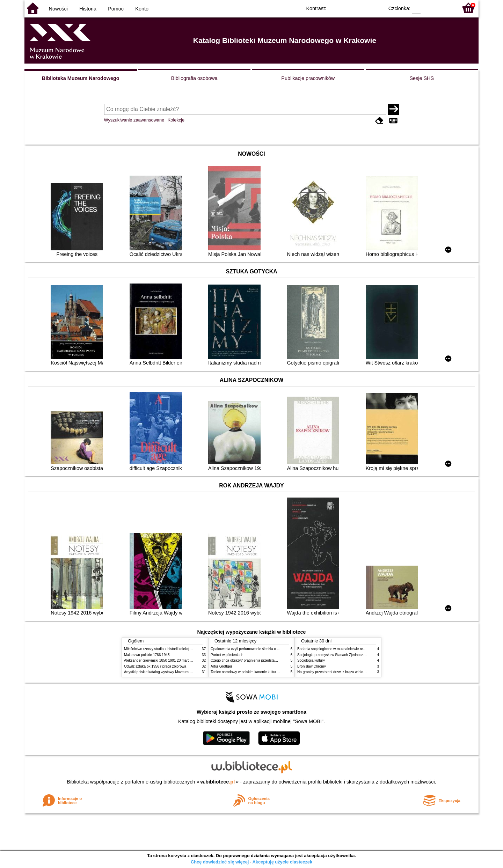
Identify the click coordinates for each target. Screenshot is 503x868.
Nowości (58, 9)
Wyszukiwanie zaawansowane (134, 120)
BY (376, 8)
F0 (416, 8)
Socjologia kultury (311, 660)
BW (348, 8)
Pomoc (116, 9)
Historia (88, 9)
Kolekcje (176, 120)
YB (362, 8)
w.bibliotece (218, 782)
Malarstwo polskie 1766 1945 (147, 655)
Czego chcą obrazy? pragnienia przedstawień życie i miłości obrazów (265, 660)
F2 (444, 8)
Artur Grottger (221, 666)
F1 (428, 8)
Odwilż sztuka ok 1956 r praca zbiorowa (155, 666)
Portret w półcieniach (227, 655)
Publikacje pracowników (308, 78)
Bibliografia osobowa (194, 78)
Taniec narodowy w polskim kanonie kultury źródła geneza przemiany (265, 672)
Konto (142, 9)
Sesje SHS (422, 78)
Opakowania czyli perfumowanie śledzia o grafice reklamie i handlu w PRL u (270, 649)
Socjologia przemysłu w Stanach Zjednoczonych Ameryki (342, 655)
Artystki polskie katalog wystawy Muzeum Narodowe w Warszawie (176, 672)
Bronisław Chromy (312, 666)
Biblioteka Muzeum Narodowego (81, 78)
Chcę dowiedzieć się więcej (220, 862)
